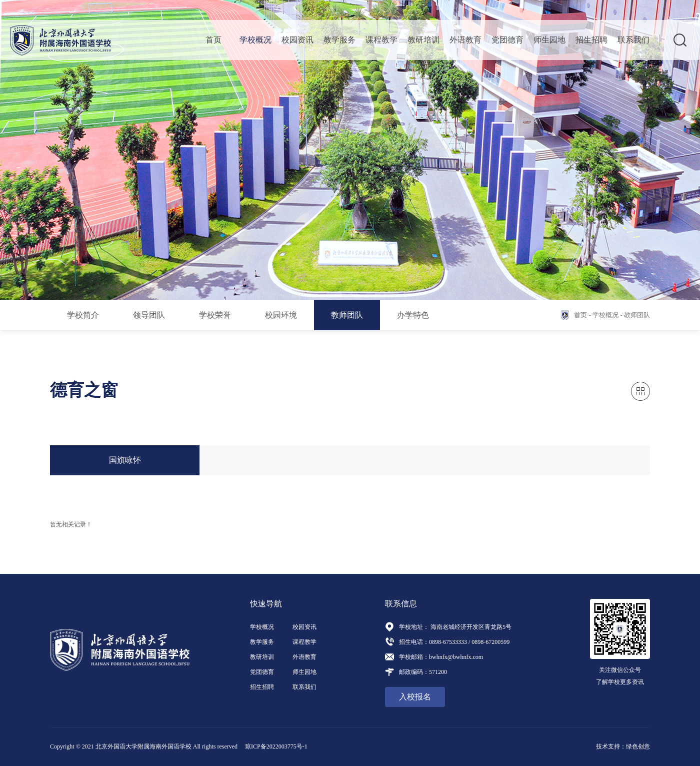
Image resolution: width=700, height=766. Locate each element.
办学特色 (413, 315)
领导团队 (149, 315)
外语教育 (465, 40)
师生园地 (549, 40)
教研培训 (423, 40)
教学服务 (339, 40)
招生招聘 (591, 40)
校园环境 (281, 315)
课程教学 (381, 40)
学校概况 (255, 40)
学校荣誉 (215, 315)
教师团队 (347, 315)
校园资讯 (297, 40)
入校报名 (415, 697)
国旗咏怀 (125, 460)
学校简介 (83, 315)
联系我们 (633, 40)
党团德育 (507, 40)
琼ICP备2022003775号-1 (276, 746)
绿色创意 (638, 746)
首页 (213, 40)
